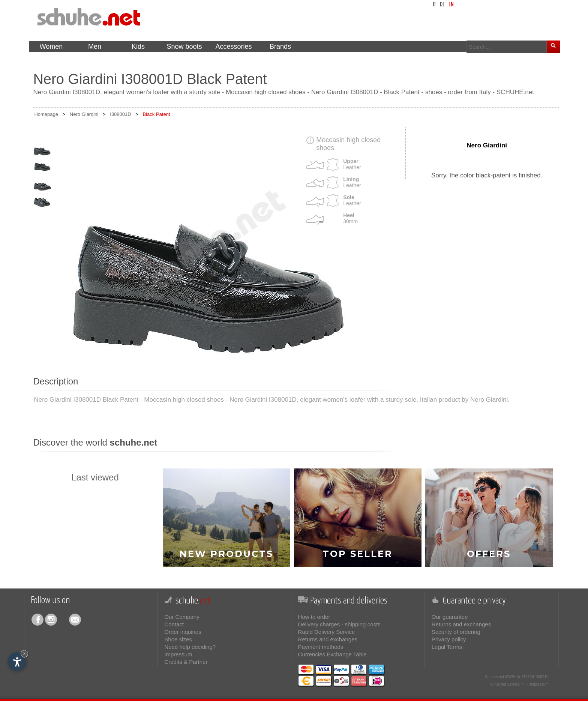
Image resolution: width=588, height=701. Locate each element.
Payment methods (321, 647)
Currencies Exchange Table (332, 654)
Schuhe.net (495, 677)
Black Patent (156, 114)
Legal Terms (447, 647)
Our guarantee (450, 617)
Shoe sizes (178, 639)
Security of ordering (456, 632)
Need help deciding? (190, 647)
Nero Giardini (84, 114)
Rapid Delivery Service (327, 632)
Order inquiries (183, 632)
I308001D (120, 114)
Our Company (182, 617)
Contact (174, 624)
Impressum (178, 654)
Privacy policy (449, 639)
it (434, 5)
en (451, 5)
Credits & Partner (186, 662)
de (442, 5)
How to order (314, 617)
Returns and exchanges (328, 639)
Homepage (46, 114)
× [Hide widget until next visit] (24, 654)
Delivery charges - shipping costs (339, 624)
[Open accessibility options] (17, 662)
